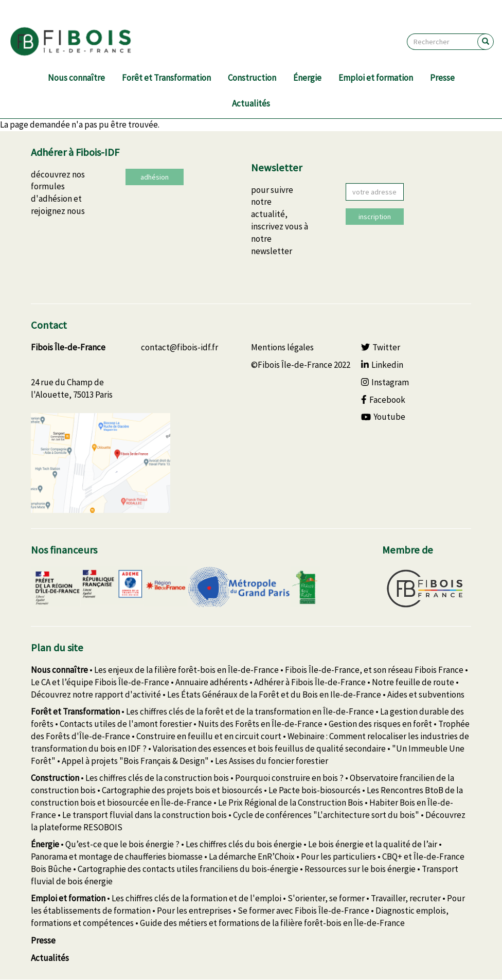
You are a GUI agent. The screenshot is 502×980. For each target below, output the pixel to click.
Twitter (381, 347)
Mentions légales (282, 347)
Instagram (385, 382)
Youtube (383, 417)
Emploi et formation (376, 78)
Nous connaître (76, 78)
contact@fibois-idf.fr (180, 347)
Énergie (307, 78)
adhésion (155, 177)
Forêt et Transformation (166, 78)
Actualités (251, 103)
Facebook (383, 400)
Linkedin (382, 365)
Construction (252, 78)
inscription (375, 217)
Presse (442, 78)
